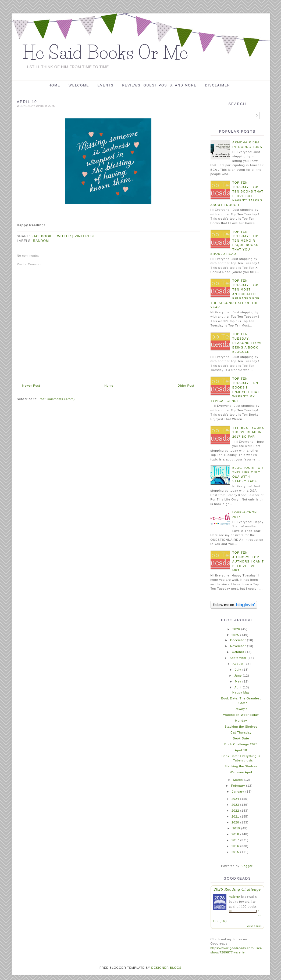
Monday (241, 721)
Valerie (235, 897)
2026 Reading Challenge (237, 889)
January (238, 792)
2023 (235, 805)
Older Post (186, 386)
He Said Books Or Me (105, 52)
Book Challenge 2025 (241, 744)
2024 (235, 799)
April (238, 687)
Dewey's (241, 709)
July (238, 670)
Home (54, 85)
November (238, 646)
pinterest (85, 236)
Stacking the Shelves (241, 727)
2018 (235, 834)
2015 (235, 852)
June (238, 676)
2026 (236, 629)
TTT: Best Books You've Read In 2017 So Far (248, 432)
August (238, 664)
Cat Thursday (241, 732)
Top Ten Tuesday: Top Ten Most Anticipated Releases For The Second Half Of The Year (235, 294)
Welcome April (241, 772)
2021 (235, 816)
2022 (235, 811)
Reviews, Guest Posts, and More (159, 85)
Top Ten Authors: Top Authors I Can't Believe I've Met (248, 561)
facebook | (43, 236)
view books (254, 926)
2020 (235, 822)
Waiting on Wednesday (241, 715)
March (238, 780)
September (238, 658)
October (238, 652)
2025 (235, 635)
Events (105, 85)
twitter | (65, 236)
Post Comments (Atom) (57, 399)
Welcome (79, 85)
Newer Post (31, 386)
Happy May (241, 692)
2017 (235, 840)
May (238, 681)
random (41, 241)
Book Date (241, 738)
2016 (235, 846)
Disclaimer (217, 85)
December (238, 640)
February (238, 786)
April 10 (241, 750)
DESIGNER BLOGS (166, 968)
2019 (236, 828)
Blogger (246, 866)
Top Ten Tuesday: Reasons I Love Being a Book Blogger (248, 343)
